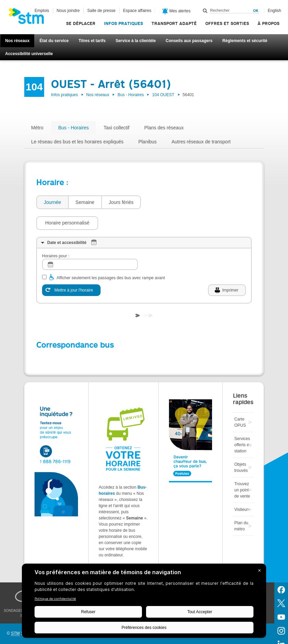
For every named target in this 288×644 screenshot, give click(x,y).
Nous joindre (68, 11)
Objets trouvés (241, 447)
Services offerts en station (243, 424)
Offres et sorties (227, 23)
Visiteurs (242, 489)
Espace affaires (137, 11)
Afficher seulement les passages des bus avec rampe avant (111, 257)
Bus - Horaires (131, 95)
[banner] (30, 18)
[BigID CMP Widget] (144, 602)
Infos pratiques (123, 23)
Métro (37, 128)
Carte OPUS (240, 402)
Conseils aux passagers (189, 41)
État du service (54, 41)
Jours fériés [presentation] (121, 202)
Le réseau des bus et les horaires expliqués (77, 142)
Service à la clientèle (136, 41)
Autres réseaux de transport (201, 142)
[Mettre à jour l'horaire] (71, 270)
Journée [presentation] (53, 202)
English (274, 11)
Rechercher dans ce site (205, 11)
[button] (175, 202)
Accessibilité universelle (29, 54)
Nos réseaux (17, 41)
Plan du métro (241, 505)
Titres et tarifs (92, 41)
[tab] (52, 202)
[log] (90, 244)
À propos (269, 23)
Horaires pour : (56, 235)
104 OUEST (163, 95)
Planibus (147, 142)
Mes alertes (176, 11)
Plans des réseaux (164, 128)
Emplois (42, 11)
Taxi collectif (116, 128)
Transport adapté (174, 23)
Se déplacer (81, 23)
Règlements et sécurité (245, 41)
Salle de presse (101, 11)
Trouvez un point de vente (242, 469)
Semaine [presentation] (85, 202)
